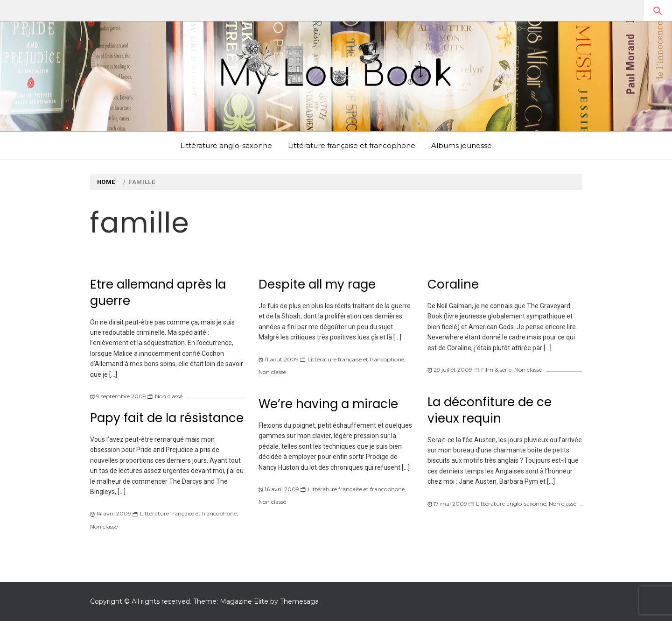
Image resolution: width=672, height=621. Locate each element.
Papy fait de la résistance (167, 418)
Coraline (453, 284)
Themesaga (299, 601)
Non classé (169, 396)
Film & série (496, 370)
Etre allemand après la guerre (158, 293)
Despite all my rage (317, 284)
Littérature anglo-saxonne (226, 145)
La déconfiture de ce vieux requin (490, 410)
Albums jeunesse (462, 145)
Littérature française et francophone (352, 145)
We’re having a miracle (328, 404)
